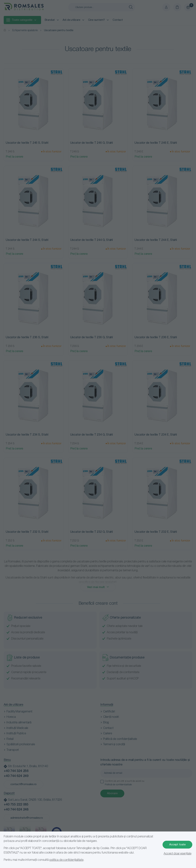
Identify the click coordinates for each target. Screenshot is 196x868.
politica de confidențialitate (66, 860)
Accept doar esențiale (178, 854)
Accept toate (177, 845)
